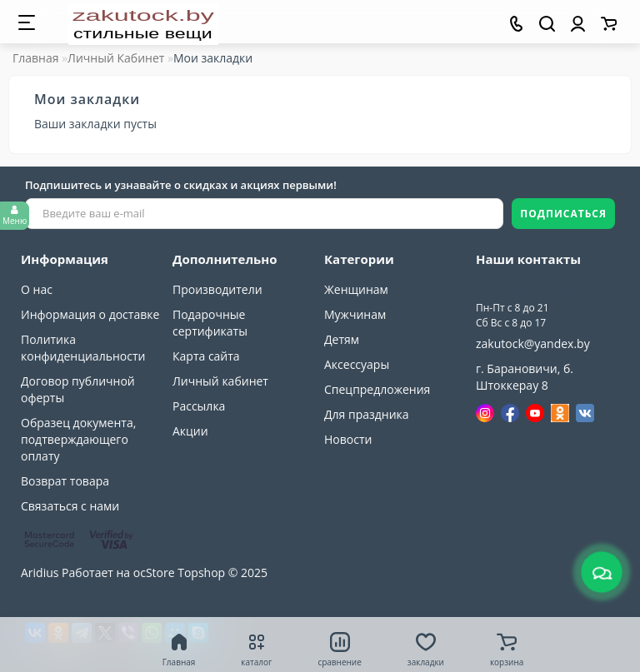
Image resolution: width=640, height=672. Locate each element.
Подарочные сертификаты (210, 323)
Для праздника (367, 414)
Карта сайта (206, 356)
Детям (342, 339)
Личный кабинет (220, 381)
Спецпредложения (377, 389)
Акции (190, 431)
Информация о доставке (90, 314)
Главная (36, 58)
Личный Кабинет (116, 58)
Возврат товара (65, 481)
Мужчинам (355, 314)
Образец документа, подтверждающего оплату (78, 439)
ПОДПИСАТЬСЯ (563, 214)
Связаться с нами (70, 506)
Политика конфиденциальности (83, 348)
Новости (348, 439)
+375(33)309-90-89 (544, 289)
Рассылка (199, 406)
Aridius (40, 572)
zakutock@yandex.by (533, 343)
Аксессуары (357, 364)
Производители (217, 289)
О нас (37, 289)
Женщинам (356, 289)
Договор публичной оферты (78, 389)
